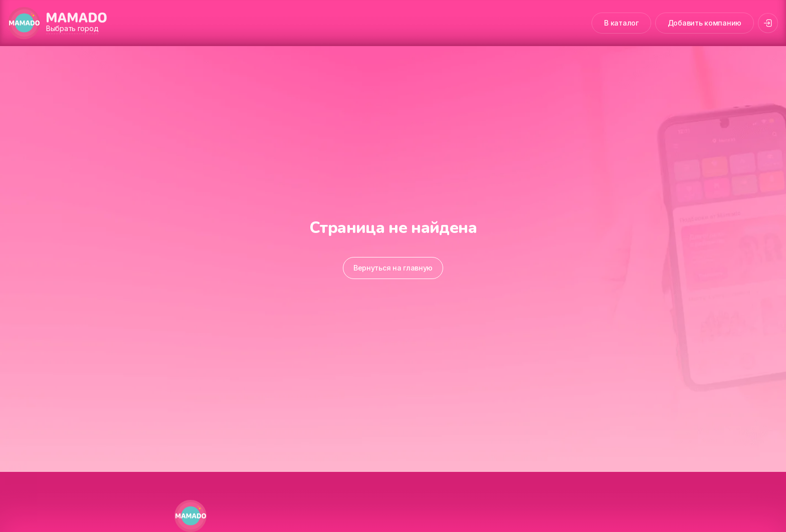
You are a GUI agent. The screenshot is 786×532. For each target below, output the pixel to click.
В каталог (621, 23)
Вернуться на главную (393, 268)
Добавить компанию (705, 23)
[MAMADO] (24, 23)
